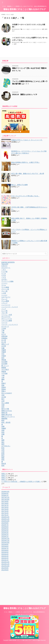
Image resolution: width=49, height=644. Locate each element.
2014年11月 (5, 564)
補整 (3, 440)
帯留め (4, 387)
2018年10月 (5, 492)
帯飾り (4, 391)
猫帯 (43, 29)
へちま (4, 277)
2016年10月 (5, 521)
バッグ (4, 309)
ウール (4, 285)
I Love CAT (25, 42)
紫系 (3, 421)
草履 (3, 434)
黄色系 (4, 464)
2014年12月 (5, 562)
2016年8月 (5, 523)
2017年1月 (5, 515)
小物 (3, 375)
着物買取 (4, 419)
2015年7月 (5, 548)
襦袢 (3, 444)
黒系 (3, 466)
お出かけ (4, 266)
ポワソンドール (7, 319)
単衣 (3, 358)
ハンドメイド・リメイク (10, 307)
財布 (3, 448)
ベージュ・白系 (7, 315)
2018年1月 (5, 496)
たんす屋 (4, 272)
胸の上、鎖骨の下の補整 (19, 185)
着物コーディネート (8, 417)
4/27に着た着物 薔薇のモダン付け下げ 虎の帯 (28, 174)
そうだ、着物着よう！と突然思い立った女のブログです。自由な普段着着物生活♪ (24, 612)
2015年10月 (5, 543)
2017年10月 (5, 499)
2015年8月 (5, 546)
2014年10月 (5, 566)
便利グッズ (5, 344)
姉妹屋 (4, 372)
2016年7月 (5, 525)
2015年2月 (5, 558)
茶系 (3, 432)
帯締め (4, 389)
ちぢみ (4, 276)
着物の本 (4, 413)
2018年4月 (5, 494)
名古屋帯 (4, 362)
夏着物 (4, 368)
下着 (3, 330)
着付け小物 (5, 409)
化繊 (3, 348)
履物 (3, 379)
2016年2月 (5, 535)
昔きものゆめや (7, 393)
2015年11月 (5, 541)
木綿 (3, 395)
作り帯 (4, 340)
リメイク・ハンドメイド (10, 325)
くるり (4, 270)
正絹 (3, 401)
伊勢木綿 (4, 336)
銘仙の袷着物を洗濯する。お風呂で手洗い (25, 162)
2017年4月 (5, 509)
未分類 (4, 397)
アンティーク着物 (7, 281)
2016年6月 (5, 527)
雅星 (3, 458)
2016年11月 (5, 519)
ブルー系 (4, 313)
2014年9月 (5, 568)
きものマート (6, 268)
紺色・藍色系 (6, 422)
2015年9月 (5, 545)
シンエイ (4, 295)
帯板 (3, 385)
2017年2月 (5, 513)
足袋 (3, 452)
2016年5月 (5, 529)
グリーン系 (5, 289)
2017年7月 (5, 505)
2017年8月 (5, 503)
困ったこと (5, 366)
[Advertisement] (17, 585)
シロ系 (4, 293)
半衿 (3, 354)
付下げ (4, 334)
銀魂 (3, 454)
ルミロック (5, 326)
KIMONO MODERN (8, 262)
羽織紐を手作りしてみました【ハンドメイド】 (27, 140)
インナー (4, 283)
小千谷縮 (4, 373)
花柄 (3, 430)
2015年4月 (5, 554)
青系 (3, 460)
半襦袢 (4, 356)
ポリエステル (6, 317)
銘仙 (3, 456)
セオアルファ (6, 297)
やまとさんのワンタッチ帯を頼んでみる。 (25, 196)
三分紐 (4, 328)
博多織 (4, 360)
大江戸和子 (5, 370)
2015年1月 (5, 560)
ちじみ (4, 274)
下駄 (3, 332)
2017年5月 (5, 507)
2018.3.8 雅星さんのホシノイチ (25, 95)
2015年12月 (5, 539)
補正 (3, 442)
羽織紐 (4, 428)
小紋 (3, 377)
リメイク (4, 323)
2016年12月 (5, 517)
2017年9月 (5, 501)
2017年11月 (5, 497)
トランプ (4, 303)
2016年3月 (5, 533)
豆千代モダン (6, 446)
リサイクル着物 (7, 321)
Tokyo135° (5, 264)
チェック (4, 299)
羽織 (3, 426)
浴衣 (3, 407)
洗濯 (3, 405)
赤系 (3, 450)
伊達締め (4, 338)
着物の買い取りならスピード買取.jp (25, 615)
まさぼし (4, 279)
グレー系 (4, 291)
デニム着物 (5, 301)
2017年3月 (5, 511)
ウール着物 (5, 287)
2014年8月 (5, 570)
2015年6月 (5, 550)
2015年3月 (5, 556)
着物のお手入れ (7, 411)
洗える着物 (5, 403)
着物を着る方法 (7, 415)
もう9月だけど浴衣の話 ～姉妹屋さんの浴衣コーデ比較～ (21, 482)
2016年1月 (5, 537)
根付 (3, 399)
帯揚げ (4, 383)
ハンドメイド (6, 305)
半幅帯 (4, 350)
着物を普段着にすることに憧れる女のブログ (25, 9)
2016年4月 (5, 531)
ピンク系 (4, 311)
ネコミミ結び (26, 29)
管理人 (4, 474)
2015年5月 (5, 552)
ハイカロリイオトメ (36, 29)
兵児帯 (4, 346)
